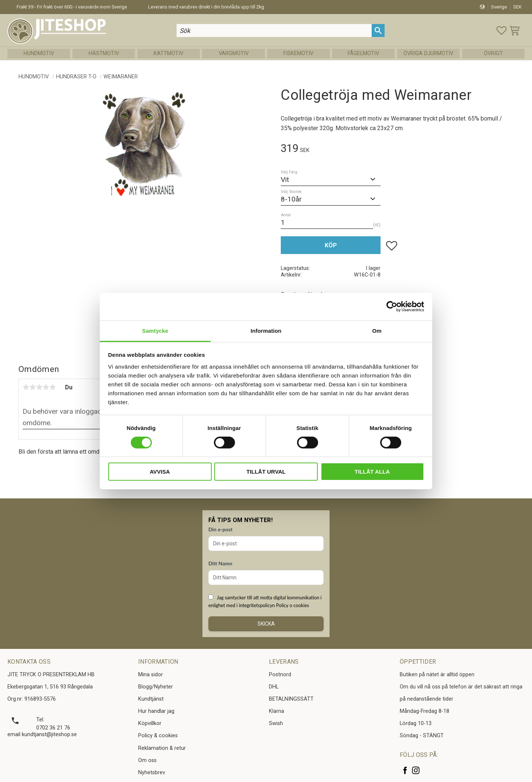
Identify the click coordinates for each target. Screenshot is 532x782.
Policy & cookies (158, 736)
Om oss (147, 760)
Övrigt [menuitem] (493, 53)
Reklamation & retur (162, 748)
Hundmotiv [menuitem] (39, 53)
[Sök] (378, 31)
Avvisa (160, 472)
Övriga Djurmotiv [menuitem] (428, 53)
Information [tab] (266, 330)
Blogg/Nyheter (156, 687)
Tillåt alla (372, 472)
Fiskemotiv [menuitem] (298, 53)
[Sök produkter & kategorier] (274, 31)
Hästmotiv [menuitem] (104, 53)
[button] (502, 31)
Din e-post (220, 529)
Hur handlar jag (156, 711)
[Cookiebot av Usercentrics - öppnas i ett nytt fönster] (392, 307)
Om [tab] (377, 330)
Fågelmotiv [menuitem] (363, 53)
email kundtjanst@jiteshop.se (42, 734)
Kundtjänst (151, 699)
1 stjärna (26, 387)
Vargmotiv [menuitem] (234, 53)
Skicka (266, 624)
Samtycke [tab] (155, 330)
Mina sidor (151, 675)
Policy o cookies (292, 605)
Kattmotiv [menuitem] (168, 53)
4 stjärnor (46, 387)
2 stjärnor (33, 387)
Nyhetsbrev (152, 773)
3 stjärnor (39, 387)
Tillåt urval (266, 472)
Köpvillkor (150, 723)
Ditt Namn (220, 563)
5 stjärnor (52, 387)
